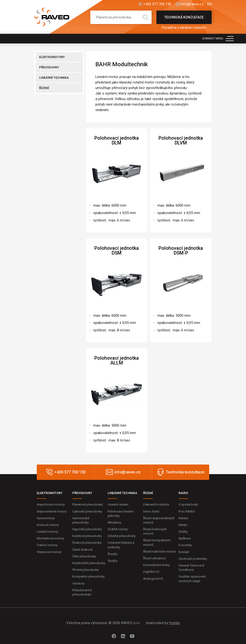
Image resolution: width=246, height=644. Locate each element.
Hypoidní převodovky (87, 529)
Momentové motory (50, 538)
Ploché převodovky (86, 570)
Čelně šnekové (82, 550)
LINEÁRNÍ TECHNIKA (54, 78)
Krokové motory (48, 525)
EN (209, 4)
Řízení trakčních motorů (160, 552)
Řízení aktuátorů (154, 558)
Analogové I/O (153, 579)
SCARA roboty (118, 529)
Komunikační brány (156, 565)
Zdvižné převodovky (122, 536)
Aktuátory (114, 522)
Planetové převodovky (88, 504)
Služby (183, 532)
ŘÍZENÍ (44, 88)
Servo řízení (151, 511)
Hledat (146, 17)
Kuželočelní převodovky (89, 563)
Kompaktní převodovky (88, 576)
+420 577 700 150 (157, 4)
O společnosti (188, 504)
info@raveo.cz (192, 4)
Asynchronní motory (51, 504)
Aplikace (185, 538)
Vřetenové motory (49, 552)
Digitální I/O (151, 572)
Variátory (78, 583)
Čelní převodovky (84, 556)
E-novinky (185, 545)
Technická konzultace (184, 20)
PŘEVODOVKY (49, 67)
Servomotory (46, 518)
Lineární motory (47, 532)
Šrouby (113, 554)
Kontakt (184, 552)
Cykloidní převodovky (87, 511)
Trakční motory (47, 545)
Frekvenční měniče (156, 504)
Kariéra (183, 518)
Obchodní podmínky (193, 559)
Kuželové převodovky (87, 536)
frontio (175, 623)
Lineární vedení (118, 504)
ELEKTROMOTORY (52, 57)
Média (183, 525)
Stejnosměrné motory (52, 511)
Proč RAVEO (187, 511)
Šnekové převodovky (87, 543)
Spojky (112, 561)
